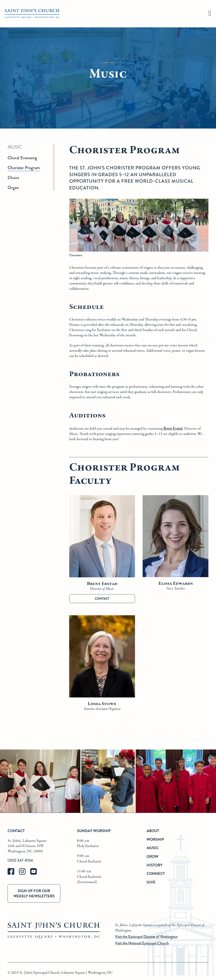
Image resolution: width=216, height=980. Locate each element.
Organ (13, 188)
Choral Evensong (22, 158)
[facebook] (13, 874)
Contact (102, 599)
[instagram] (25, 874)
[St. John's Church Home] (32, 14)
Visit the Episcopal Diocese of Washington (146, 937)
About (153, 831)
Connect (156, 873)
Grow (152, 856)
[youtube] (35, 874)
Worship (155, 839)
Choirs (13, 178)
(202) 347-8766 (20, 860)
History (155, 865)
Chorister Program (24, 168)
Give (151, 882)
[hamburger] (210, 14)
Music (153, 848)
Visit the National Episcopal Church (142, 943)
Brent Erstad (173, 428)
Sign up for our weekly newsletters (34, 893)
